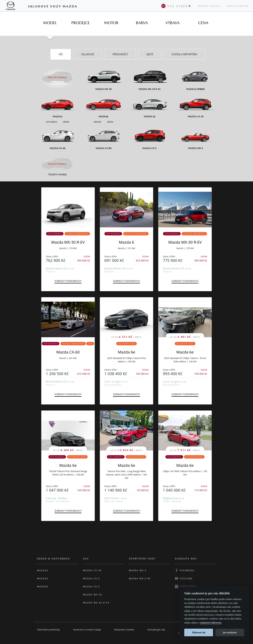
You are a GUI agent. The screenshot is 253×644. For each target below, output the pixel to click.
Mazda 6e (126, 352)
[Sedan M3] (66, 122)
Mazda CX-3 (91, 578)
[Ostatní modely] (58, 164)
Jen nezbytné (230, 632)
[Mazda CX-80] (104, 137)
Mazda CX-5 (91, 586)
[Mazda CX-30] (195, 105)
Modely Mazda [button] (209, 6)
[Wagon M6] (97, 122)
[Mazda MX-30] (104, 78)
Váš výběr (177, 6)
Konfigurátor (238, 6)
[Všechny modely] (58, 75)
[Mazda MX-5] (195, 137)
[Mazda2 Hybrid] (195, 78)
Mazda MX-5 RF (140, 578)
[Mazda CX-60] (58, 137)
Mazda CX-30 (92, 570)
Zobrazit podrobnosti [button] (68, 281)
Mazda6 (43, 586)
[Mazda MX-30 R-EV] (149, 78)
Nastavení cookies (124, 629)
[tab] (50, 23)
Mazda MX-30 (93, 595)
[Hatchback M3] (51, 122)
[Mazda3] (58, 105)
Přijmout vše (199, 632)
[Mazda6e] (149, 105)
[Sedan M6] (110, 122)
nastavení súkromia (211, 623)
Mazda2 (43, 570)
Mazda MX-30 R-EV (68, 242)
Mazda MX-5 (138, 570)
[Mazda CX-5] (149, 137)
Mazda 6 (126, 242)
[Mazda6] (104, 105)
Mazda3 (43, 578)
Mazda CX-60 (68, 352)
